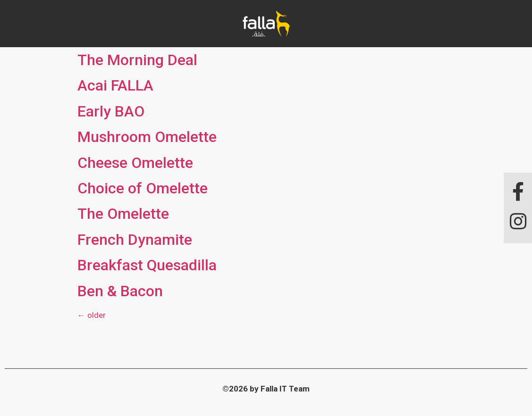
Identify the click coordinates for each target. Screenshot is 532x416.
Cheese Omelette (135, 163)
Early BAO (111, 111)
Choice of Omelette (143, 188)
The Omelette (123, 214)
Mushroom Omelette (147, 137)
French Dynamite (135, 240)
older (92, 315)
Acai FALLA (115, 85)
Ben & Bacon (120, 291)
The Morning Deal (137, 60)
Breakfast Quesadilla (147, 265)
